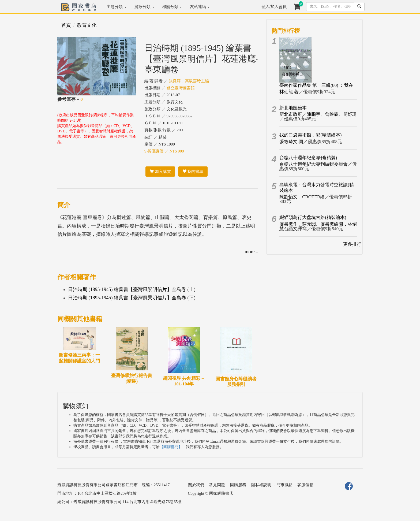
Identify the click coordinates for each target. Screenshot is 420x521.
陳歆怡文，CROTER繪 (302, 197)
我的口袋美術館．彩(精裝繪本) (310, 135)
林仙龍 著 (289, 92)
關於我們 (196, 485)
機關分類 (172, 7)
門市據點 (284, 485)
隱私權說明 (261, 485)
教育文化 (87, 25)
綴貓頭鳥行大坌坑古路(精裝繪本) (313, 217)
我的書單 (193, 172)
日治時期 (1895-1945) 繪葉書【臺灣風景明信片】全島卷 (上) (132, 289)
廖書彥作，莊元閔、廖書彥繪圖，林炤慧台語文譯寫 (318, 226)
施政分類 (144, 7)
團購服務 (238, 485)
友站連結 (200, 7)
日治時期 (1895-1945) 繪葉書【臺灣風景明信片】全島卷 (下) (132, 298)
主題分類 (117, 7)
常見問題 (217, 485)
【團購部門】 (171, 447)
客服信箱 (305, 485)
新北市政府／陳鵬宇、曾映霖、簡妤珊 (318, 114)
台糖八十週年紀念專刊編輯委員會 (314, 164)
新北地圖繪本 (293, 108)
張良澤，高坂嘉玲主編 (189, 81)
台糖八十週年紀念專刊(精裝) (308, 158)
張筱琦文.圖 (291, 142)
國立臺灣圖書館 (181, 88)
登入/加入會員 (274, 7)
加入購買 (160, 172)
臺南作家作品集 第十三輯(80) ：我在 (316, 85)
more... (252, 252)
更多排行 (352, 244)
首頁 (66, 25)
